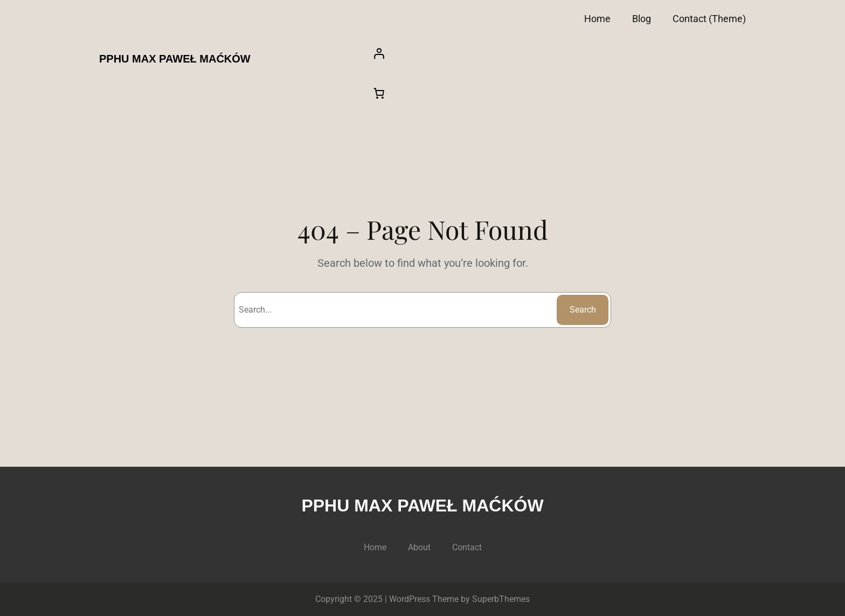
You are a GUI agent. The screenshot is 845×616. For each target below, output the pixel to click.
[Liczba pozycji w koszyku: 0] (379, 93)
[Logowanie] (556, 53)
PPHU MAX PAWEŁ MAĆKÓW (175, 59)
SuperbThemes (501, 599)
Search (583, 310)
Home (597, 19)
